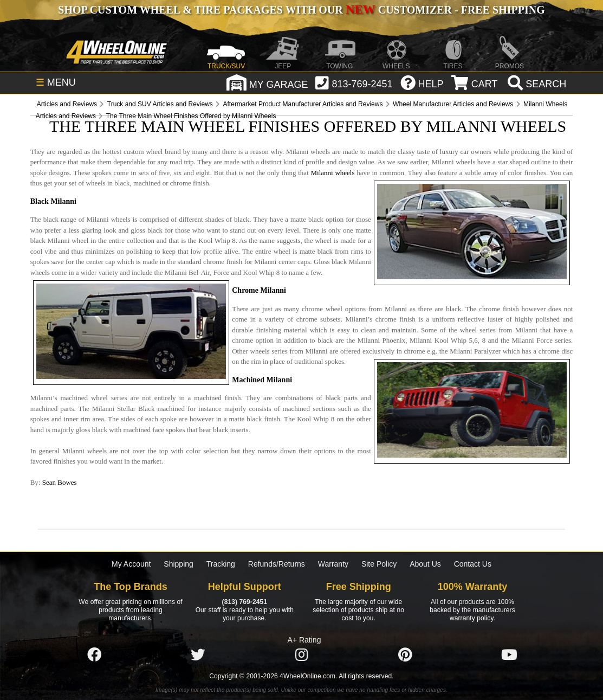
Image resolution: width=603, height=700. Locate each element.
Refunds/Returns (277, 564)
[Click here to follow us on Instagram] (302, 655)
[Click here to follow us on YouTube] (509, 655)
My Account (131, 564)
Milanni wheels (333, 173)
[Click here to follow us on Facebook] (94, 655)
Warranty (333, 564)
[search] (536, 84)
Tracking (221, 564)
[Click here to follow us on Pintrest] (405, 655)
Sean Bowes (60, 482)
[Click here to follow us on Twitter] (198, 655)
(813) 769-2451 (245, 602)
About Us (425, 564)
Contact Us (473, 564)
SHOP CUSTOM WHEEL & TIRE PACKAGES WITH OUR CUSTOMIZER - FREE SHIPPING (301, 10)
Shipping (179, 564)
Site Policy (379, 564)
